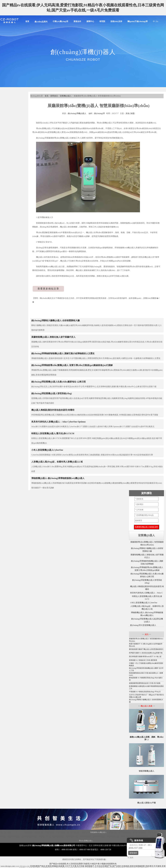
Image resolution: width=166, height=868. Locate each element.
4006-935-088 (67, 850)
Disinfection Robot (17, 832)
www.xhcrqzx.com (8, 866)
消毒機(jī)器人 (29, 832)
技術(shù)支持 (116, 21)
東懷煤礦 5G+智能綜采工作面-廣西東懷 (143, 660)
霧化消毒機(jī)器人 (125, 832)
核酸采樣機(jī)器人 (32, 837)
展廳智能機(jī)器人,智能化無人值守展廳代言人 (53, 337)
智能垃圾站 (85, 832)
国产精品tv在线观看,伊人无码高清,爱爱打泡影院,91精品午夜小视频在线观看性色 (83, 864)
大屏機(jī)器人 (112, 832)
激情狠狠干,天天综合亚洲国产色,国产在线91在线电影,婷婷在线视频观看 (115, 866)
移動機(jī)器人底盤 (63, 832)
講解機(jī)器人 (40, 832)
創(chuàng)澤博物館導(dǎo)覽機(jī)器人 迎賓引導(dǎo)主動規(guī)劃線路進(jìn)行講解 (72, 365)
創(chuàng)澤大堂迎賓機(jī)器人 (143, 625)
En (157, 21)
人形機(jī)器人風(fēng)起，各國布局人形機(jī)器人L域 (57, 462)
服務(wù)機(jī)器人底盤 (16, 837)
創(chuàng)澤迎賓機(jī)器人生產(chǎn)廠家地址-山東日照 (59, 382)
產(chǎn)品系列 (41, 22)
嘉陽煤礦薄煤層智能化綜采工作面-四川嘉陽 (145, 683)
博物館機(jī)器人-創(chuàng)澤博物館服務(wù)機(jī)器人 (58, 478)
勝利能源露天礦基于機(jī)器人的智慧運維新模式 (146, 649)
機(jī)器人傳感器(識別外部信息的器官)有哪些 (53, 410)
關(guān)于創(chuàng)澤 (138, 21)
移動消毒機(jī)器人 (114, 837)
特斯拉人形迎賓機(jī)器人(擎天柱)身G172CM (53, 433)
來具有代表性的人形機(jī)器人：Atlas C (146, 593)
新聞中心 (90, 21)
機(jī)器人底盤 (5, 832)
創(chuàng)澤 (99, 113)
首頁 (27, 21)
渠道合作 (77, 21)
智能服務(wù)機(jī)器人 (98, 832)
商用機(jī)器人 (76, 832)
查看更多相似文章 (48, 289)
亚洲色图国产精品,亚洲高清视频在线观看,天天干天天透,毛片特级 (57, 866)
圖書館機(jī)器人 (86, 837)
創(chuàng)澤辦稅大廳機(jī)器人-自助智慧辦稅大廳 (55, 320)
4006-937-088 (85, 850)
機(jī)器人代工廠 (45, 837)
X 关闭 (130, 858)
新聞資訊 (54, 96)
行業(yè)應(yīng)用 (60, 21)
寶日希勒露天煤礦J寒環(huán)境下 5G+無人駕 (145, 657)
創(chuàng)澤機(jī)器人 (77, 113)
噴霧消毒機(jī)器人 (73, 837)
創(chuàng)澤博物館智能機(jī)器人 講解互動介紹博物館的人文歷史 (63, 353)
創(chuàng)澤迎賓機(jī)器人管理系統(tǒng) (52, 393)
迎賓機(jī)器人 (66, 96)
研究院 (102, 21)
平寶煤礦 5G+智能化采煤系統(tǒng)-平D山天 (145, 692)
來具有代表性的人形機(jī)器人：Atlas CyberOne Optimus (59, 422)
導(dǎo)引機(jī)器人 (99, 837)
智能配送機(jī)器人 (59, 837)
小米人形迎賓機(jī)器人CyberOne (47, 450)
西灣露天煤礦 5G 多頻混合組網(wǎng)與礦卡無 (146, 653)
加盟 (132, 113)
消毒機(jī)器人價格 (155, 832)
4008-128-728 (106, 850)
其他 (128, 113)
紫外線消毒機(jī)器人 (140, 832)
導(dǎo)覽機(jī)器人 (86, 841)
